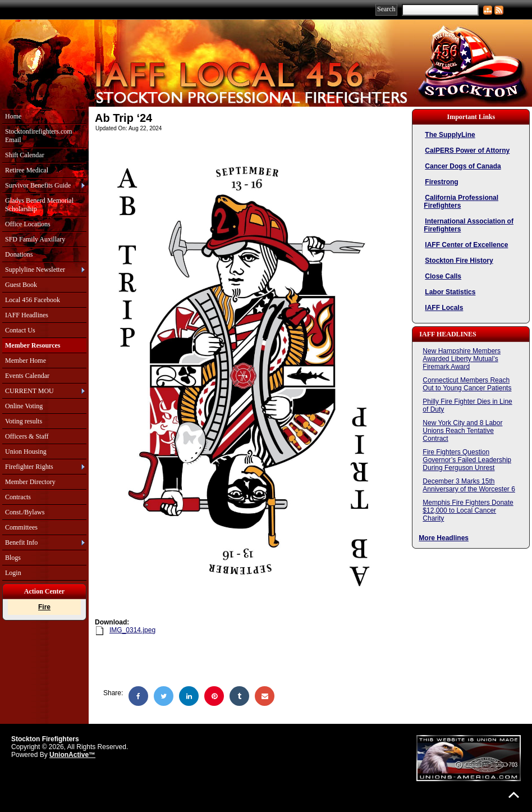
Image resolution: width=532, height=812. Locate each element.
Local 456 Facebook (33, 300)
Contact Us (20, 330)
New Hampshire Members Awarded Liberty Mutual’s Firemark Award (462, 359)
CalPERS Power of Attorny (467, 150)
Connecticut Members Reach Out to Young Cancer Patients (467, 384)
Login (13, 573)
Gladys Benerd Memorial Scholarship (39, 205)
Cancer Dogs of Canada (463, 166)
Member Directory (30, 482)
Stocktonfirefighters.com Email (39, 136)
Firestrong (441, 182)
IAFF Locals (444, 308)
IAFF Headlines (27, 315)
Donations (19, 254)
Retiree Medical (27, 170)
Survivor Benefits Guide (38, 185)
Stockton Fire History (459, 261)
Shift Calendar (25, 155)
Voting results (24, 421)
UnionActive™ (72, 755)
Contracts (18, 497)
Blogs (13, 558)
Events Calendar (27, 376)
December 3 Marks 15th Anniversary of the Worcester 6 (469, 485)
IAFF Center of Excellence (466, 245)
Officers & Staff (27, 436)
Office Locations (28, 224)
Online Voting (24, 406)
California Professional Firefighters (461, 202)
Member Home (26, 361)
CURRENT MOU (29, 391)
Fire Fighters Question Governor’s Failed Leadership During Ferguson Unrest (467, 460)
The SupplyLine (450, 135)
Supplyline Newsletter (35, 270)
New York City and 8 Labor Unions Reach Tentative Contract (462, 431)
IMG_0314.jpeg (132, 630)
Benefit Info (21, 542)
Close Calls (443, 276)
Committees (21, 527)
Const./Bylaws (25, 512)
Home (13, 116)
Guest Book (21, 285)
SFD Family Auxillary (35, 239)
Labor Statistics (450, 292)
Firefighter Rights (29, 467)
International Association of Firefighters (469, 225)
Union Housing (26, 451)
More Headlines (444, 538)
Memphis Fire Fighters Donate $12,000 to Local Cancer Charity (468, 510)
